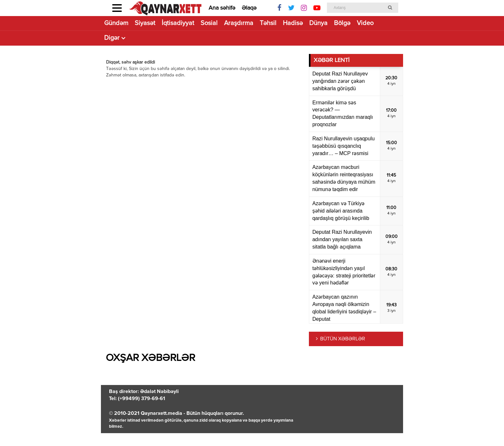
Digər (112, 38)
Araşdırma (239, 23)
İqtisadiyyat (178, 23)
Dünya (318, 23)
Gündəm (116, 23)
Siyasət (145, 23)
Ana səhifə (222, 8)
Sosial (209, 23)
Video (365, 23)
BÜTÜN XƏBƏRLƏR (343, 339)
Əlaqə (249, 8)
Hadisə (293, 23)
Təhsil (268, 23)
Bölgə (342, 23)
